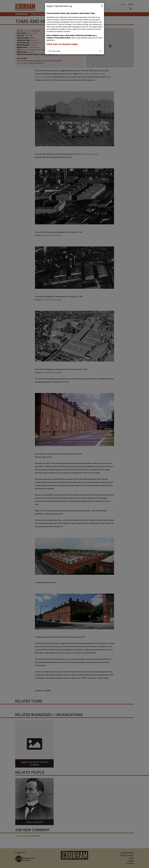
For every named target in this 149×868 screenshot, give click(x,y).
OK (100, 51)
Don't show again (53, 51)
